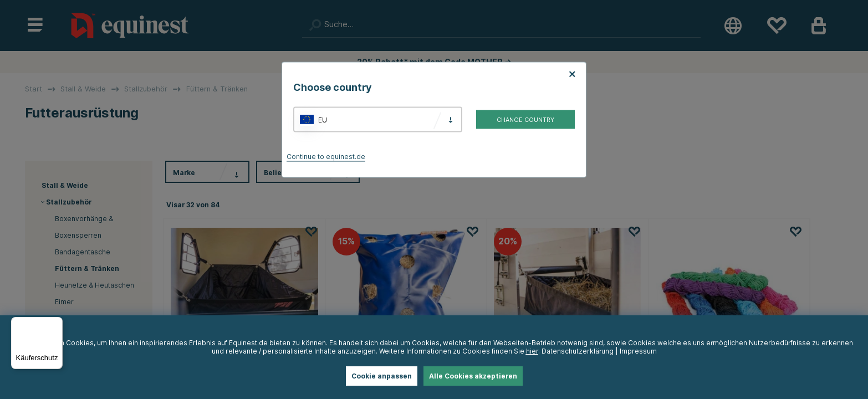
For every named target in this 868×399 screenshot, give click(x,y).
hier (532, 351)
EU (323, 119)
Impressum (638, 351)
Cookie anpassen (382, 376)
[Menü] (56, 324)
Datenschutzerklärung (578, 351)
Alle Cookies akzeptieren (473, 376)
